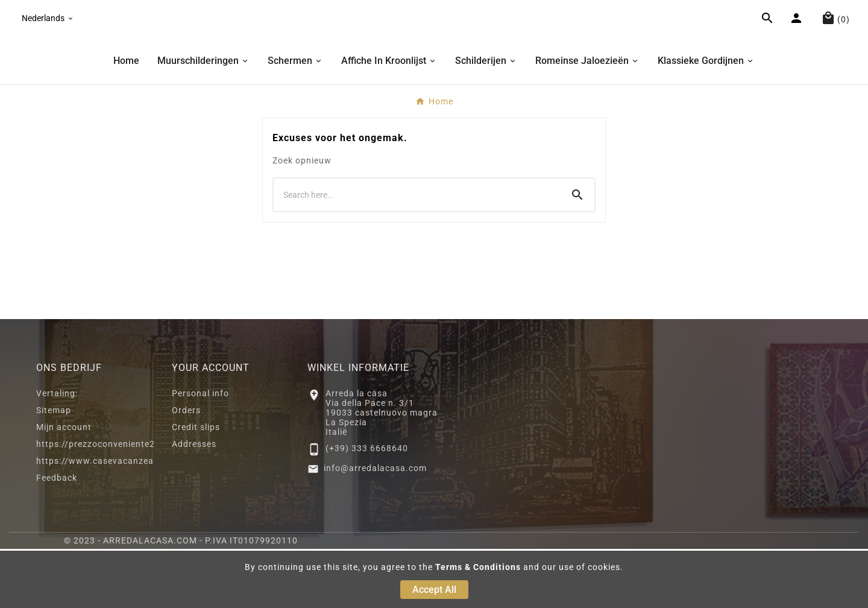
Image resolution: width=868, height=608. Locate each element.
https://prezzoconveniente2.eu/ (104, 503)
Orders (186, 469)
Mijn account (64, 486)
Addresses (194, 503)
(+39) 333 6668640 (367, 507)
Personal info (200, 452)
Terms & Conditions (478, 567)
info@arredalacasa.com (375, 527)
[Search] (417, 254)
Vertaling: (57, 452)
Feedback (57, 537)
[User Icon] (798, 50)
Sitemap (54, 469)
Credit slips (196, 486)
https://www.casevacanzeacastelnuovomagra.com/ (148, 520)
